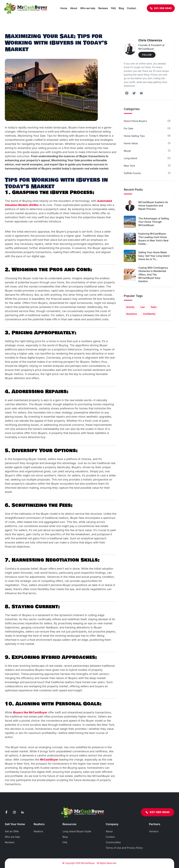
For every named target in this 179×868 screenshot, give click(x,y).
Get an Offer (12, 831)
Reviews (103, 8)
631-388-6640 (161, 8)
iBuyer (127, 151)
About (74, 8)
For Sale (128, 128)
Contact (131, 8)
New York (129, 166)
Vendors (154, 831)
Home (64, 8)
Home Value (131, 143)
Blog (121, 8)
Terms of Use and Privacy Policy (124, 848)
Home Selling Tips (134, 136)
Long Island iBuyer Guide (77, 831)
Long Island (130, 158)
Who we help (88, 8)
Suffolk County (132, 173)
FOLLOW (147, 55)
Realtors (38, 831)
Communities (113, 842)
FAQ (113, 8)
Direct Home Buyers (135, 121)
